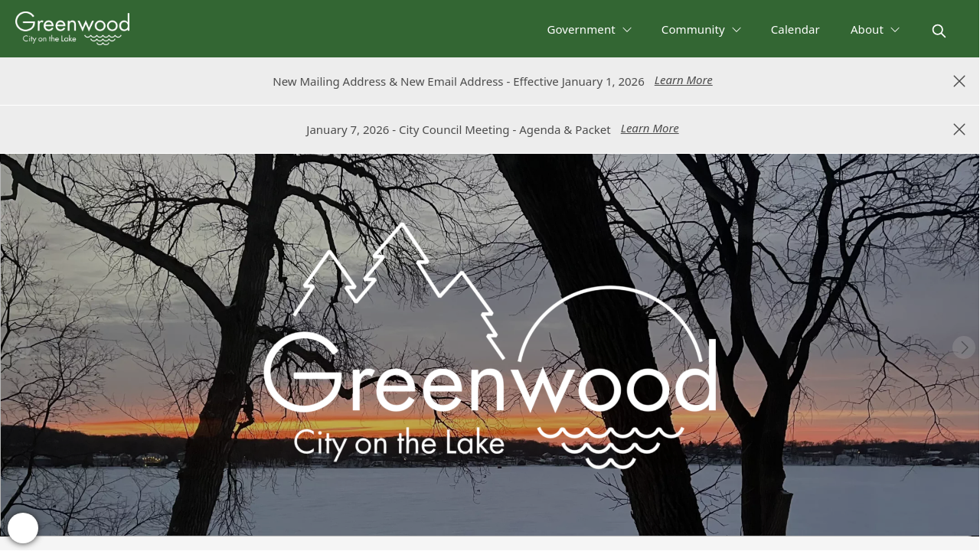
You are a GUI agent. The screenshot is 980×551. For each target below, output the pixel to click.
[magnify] (939, 31)
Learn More (684, 80)
